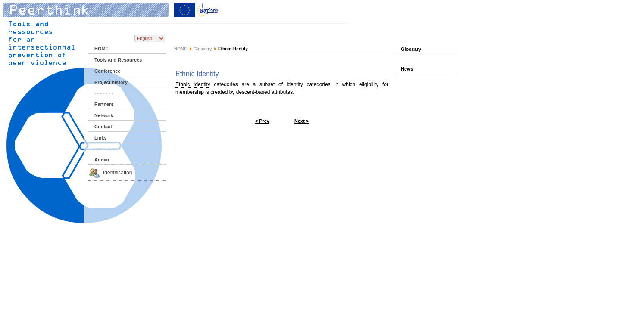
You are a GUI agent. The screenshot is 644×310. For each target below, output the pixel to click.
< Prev (262, 121)
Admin (102, 160)
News (407, 69)
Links (101, 138)
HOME (102, 49)
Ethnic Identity (193, 84)
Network (104, 115)
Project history (111, 82)
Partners (104, 104)
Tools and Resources (118, 60)
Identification (117, 173)
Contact (103, 127)
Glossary (203, 49)
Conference (108, 71)
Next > (302, 121)
